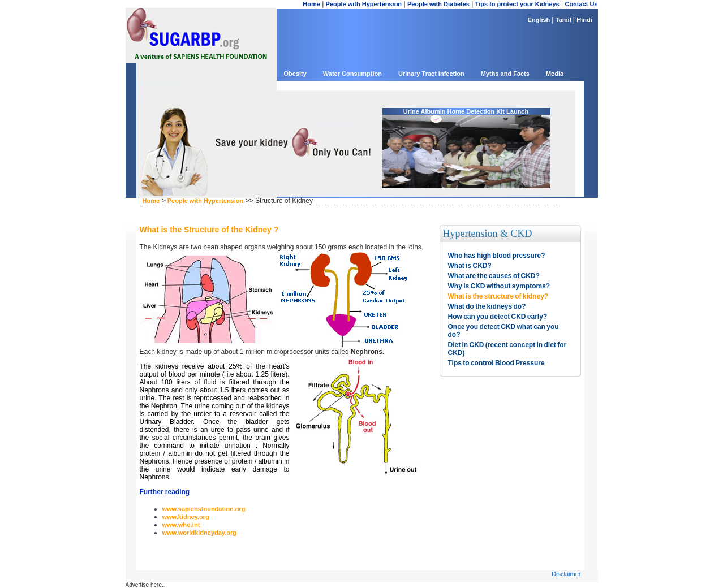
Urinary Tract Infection (431, 73)
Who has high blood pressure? (497, 256)
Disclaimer (566, 574)
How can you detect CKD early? (498, 317)
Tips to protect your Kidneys (517, 4)
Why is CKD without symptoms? (499, 286)
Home (311, 4)
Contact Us (581, 4)
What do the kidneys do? (487, 306)
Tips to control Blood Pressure (496, 363)
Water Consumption (352, 73)
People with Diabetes (438, 4)
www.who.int (181, 525)
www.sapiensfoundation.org (204, 509)
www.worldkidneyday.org (199, 533)
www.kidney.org (186, 517)
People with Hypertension (364, 4)
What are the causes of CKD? (494, 276)
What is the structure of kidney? (498, 296)
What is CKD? (470, 266)
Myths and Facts (505, 73)
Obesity (295, 73)
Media (555, 73)
